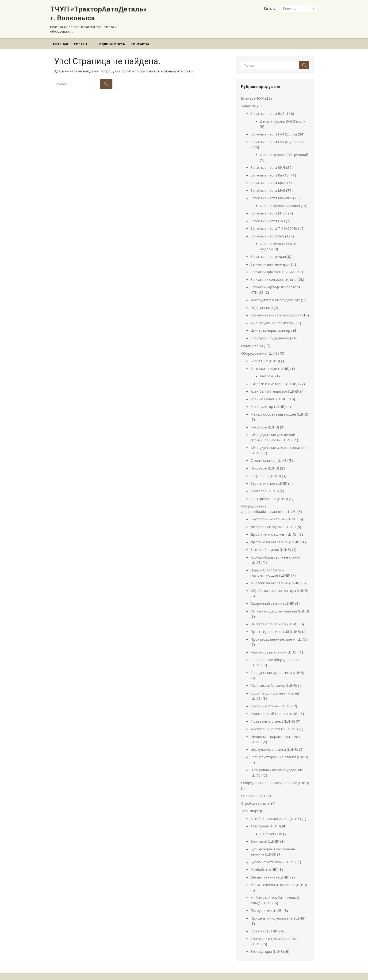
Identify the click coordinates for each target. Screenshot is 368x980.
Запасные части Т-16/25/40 (275, 223)
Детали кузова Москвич (282, 200)
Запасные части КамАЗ (271, 170)
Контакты (140, 44)
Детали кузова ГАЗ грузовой (286, 149)
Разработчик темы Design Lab (73, 971)
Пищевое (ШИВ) (266, 463)
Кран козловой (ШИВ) (271, 394)
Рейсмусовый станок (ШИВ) (276, 647)
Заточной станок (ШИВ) (272, 544)
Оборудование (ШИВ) (262, 348)
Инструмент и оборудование (277, 295)
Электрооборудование (271, 333)
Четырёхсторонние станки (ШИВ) (281, 746)
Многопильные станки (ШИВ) (277, 578)
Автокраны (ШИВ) (267, 815)
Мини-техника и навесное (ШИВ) (280, 874)
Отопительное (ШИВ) (271, 455)
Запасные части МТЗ (270, 208)
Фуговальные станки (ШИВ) (276, 718)
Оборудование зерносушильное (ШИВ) (277, 772)
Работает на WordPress (146, 966)
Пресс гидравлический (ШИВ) (277, 626)
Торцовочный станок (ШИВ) (276, 703)
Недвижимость (111, 44)
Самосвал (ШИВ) (266, 915)
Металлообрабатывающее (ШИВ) (281, 409)
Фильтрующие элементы (274, 317)
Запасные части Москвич (273, 193)
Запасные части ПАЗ (269, 215)
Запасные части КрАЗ (270, 177)
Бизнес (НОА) (254, 98)
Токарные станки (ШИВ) (273, 695)
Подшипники (263, 302)
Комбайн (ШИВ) (266, 859)
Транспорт (252, 800)
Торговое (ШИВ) (266, 486)
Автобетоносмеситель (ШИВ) (277, 808)
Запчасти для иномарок (272, 259)
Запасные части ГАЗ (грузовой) (278, 136)
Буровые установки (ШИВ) (275, 851)
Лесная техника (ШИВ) (272, 867)
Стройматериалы (257, 793)
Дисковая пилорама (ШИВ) (275, 521)
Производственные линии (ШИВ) (281, 634)
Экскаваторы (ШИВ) (269, 936)
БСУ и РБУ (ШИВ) (267, 356)
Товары (80, 44)
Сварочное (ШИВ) (267, 470)
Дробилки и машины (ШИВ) (276, 529)
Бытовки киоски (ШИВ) (272, 363)
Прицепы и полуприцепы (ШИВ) (280, 908)
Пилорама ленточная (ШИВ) (276, 619)
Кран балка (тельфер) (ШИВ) (276, 386)
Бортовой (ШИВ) (266, 831)
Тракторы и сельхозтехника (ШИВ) (282, 923)
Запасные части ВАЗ (269, 113)
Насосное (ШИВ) (266, 422)
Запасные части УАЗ (269, 231)
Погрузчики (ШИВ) (268, 900)
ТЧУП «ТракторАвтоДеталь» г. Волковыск (98, 13)
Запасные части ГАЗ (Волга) (275, 129)
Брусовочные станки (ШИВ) (276, 514)
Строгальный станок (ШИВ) (275, 675)
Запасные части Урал (270, 251)
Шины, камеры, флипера (273, 325)
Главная (61, 44)
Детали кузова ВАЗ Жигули (284, 121)
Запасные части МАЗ (269, 185)
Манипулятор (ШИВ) (270, 401)
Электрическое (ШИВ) (271, 493)
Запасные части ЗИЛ (269, 162)
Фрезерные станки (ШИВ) (274, 711)
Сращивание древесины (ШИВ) (279, 667)
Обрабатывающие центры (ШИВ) (281, 585)
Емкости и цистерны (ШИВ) (276, 378)
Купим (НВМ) (254, 340)
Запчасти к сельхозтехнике (275, 274)
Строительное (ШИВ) (270, 478)
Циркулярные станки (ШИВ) (276, 739)
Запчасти (250, 106)
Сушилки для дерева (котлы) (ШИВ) (282, 683)
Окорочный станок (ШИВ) (274, 598)
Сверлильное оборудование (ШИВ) (282, 654)
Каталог (270, 8)
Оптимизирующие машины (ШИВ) (281, 606)
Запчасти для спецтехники (275, 267)
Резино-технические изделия (278, 310)
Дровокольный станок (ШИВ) (277, 537)
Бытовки (269, 371)
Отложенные (254, 785)
